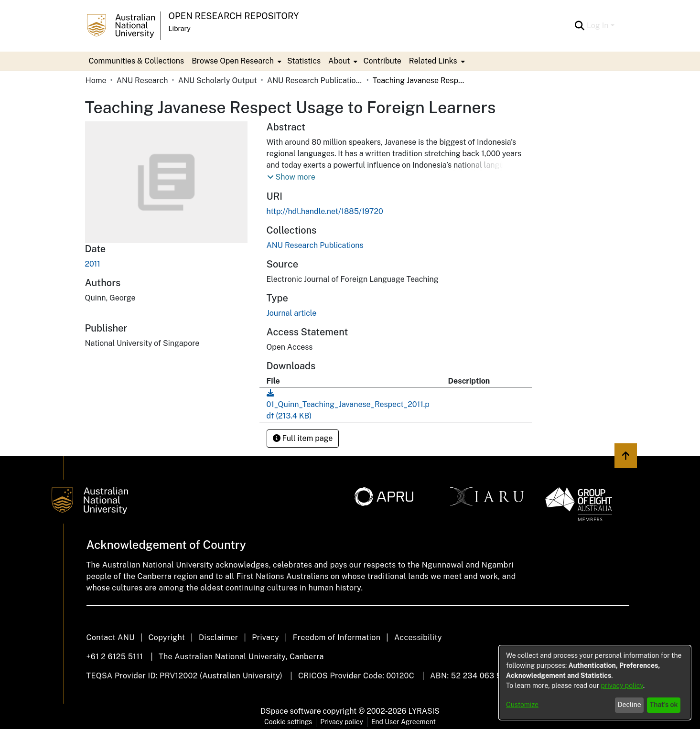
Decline (630, 705)
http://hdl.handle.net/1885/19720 (325, 211)
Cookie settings (288, 722)
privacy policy (622, 686)
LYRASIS (424, 711)
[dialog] (595, 683)
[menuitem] (236, 61)
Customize (522, 705)
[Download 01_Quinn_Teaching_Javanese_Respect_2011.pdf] (348, 404)
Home (96, 80)
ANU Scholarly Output (218, 80)
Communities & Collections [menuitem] (137, 61)
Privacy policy (342, 722)
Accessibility (418, 638)
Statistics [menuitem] (304, 61)
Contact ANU (111, 638)
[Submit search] (580, 26)
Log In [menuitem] (598, 26)
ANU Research (142, 80)
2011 (93, 264)
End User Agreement (404, 722)
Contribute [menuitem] (382, 61)
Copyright (167, 638)
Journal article (292, 313)
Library (180, 29)
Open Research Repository (234, 16)
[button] (291, 177)
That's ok (664, 705)
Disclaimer (219, 638)
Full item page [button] (303, 438)
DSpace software (291, 711)
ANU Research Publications (315, 80)
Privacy (265, 638)
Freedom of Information (337, 638)
